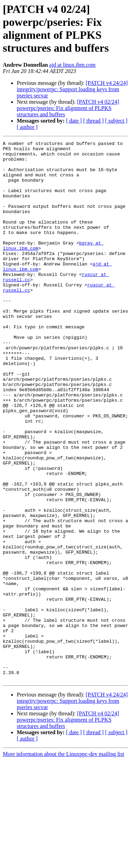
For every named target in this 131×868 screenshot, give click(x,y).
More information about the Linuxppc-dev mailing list (63, 862)
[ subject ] (116, 121)
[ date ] (74, 121)
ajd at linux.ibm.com (72, 65)
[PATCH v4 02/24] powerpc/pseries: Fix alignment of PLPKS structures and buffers (68, 108)
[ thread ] (93, 121)
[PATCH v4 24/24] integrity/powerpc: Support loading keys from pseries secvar (72, 89)
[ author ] (27, 127)
